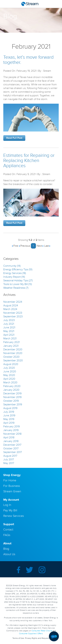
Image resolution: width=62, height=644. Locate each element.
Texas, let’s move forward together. (28, 60)
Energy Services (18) (15, 273)
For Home (10, 480)
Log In (7, 505)
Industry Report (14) (14, 277)
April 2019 (9, 423)
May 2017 (9, 463)
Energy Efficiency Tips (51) (18, 269)
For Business (12, 486)
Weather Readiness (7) (16, 288)
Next (40, 246)
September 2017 (13, 452)
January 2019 (11, 430)
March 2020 (10, 382)
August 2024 (11, 305)
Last (47, 246)
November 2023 (13, 313)
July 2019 (9, 412)
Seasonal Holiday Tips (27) (18, 280)
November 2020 (13, 353)
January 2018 (11, 441)
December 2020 (13, 349)
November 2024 (13, 302)
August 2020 (11, 364)
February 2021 (11, 342)
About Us (9, 554)
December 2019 (12, 393)
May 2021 (9, 331)
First (15, 246)
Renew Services (14, 516)
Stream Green (12, 491)
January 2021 (11, 346)
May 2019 (9, 419)
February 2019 (11, 426)
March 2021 (10, 338)
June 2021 (9, 327)
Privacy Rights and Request (37, 638)
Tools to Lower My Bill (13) (18, 284)
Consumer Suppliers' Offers (31, 634)
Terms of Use (18, 638)
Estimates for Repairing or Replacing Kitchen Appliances (29, 161)
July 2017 (9, 459)
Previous (24, 246)
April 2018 (9, 437)
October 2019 (11, 401)
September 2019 (13, 404)
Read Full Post (14, 138)
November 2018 (12, 434)
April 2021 (9, 335)
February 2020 (12, 386)
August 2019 (10, 408)
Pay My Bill (10, 510)
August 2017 (10, 456)
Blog (6, 549)
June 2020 (10, 371)
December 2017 (12, 445)
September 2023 (13, 316)
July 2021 (9, 324)
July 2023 (9, 320)
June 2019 (9, 415)
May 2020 (9, 375)
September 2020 (13, 360)
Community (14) (12, 266)
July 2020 (9, 368)
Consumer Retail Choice (42, 631)
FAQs (7, 535)
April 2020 (9, 379)
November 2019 (12, 397)
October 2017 (11, 448)
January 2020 (11, 390)
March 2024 (10, 309)
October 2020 (11, 357)
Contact (8, 529)
